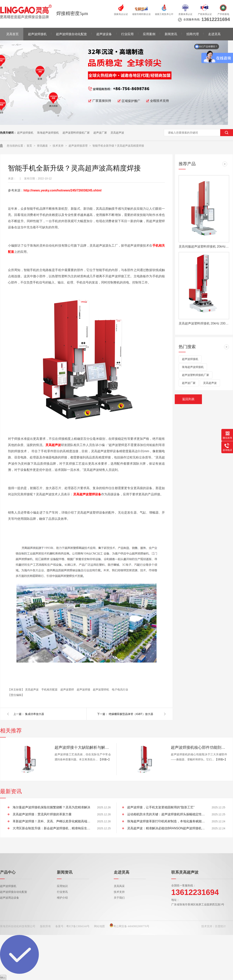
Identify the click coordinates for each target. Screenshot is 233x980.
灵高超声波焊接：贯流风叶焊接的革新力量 (42, 814)
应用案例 (149, 34)
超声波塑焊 (68, 690)
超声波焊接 (84, 690)
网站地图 (99, 926)
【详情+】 (105, 759)
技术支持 (58, 146)
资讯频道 (43, 146)
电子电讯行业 (120, 690)
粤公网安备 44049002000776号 (130, 926)
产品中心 (8, 872)
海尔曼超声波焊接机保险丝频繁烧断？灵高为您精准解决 (51, 807)
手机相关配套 (50, 690)
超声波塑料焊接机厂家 (76, 133)
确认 (3, 977)
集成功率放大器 (35, 714)
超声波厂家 (100, 133)
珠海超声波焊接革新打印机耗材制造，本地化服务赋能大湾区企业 (166, 821)
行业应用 (127, 34)
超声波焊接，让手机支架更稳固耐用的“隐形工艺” (161, 807)
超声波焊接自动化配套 (71, 34)
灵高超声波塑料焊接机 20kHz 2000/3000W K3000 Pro (204, 323)
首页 (30, 146)
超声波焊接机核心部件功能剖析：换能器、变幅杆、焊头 (199, 747)
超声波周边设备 (10, 898)
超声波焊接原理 (78, 146)
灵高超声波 (117, 133)
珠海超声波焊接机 (48, 133)
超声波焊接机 (37, 34)
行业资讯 (62, 892)
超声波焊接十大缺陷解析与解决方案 (83, 747)
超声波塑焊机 (101, 690)
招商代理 (193, 34)
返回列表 (188, 399)
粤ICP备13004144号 (78, 926)
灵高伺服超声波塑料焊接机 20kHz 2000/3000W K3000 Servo (204, 247)
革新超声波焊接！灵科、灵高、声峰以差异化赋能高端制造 (51, 821)
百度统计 (220, 926)
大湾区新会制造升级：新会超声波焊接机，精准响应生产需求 (51, 828)
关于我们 (119, 898)
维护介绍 (62, 898)
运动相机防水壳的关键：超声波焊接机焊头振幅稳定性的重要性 (166, 814)
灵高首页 (12, 34)
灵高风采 (119, 886)
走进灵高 (214, 34)
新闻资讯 (171, 34)
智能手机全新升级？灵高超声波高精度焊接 (118, 146)
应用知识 (62, 886)
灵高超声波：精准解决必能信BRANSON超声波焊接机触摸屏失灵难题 (166, 828)
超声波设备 (104, 34)
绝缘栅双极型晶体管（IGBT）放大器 (131, 714)
